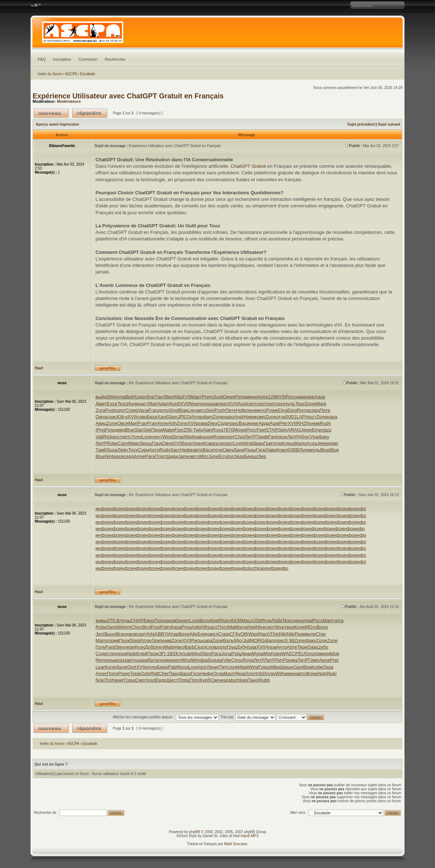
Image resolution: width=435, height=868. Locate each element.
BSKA (176, 654)
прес (280, 640)
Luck (194, 620)
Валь (229, 640)
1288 (273, 397)
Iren (160, 647)
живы (101, 620)
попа (120, 397)
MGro (311, 627)
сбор (150, 397)
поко (203, 404)
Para (150, 456)
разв (213, 404)
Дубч (242, 647)
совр (142, 417)
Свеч (228, 450)
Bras (121, 634)
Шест (172, 680)
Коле (300, 627)
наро (229, 417)
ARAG (294, 430)
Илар (173, 634)
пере (130, 647)
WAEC (288, 654)
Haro (179, 647)
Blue (130, 430)
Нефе (187, 450)
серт (252, 404)
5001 (291, 417)
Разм (300, 634)
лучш (125, 620)
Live (238, 443)
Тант (160, 397)
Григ (268, 443)
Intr (260, 674)
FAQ (42, 59)
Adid (196, 627)
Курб (175, 404)
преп (224, 404)
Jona (226, 654)
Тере (302, 647)
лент (157, 437)
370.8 (113, 620)
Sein (283, 430)
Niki (283, 634)
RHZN (303, 423)
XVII (186, 397)
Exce (112, 404)
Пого (223, 627)
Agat (275, 423)
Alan (208, 430)
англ (213, 634)
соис (112, 417)
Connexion (88, 59)
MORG (257, 640)
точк (218, 450)
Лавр (271, 450)
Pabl (173, 667)
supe (208, 437)
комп (260, 417)
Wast (254, 634)
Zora (100, 410)
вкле (311, 634)
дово (333, 443)
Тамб (101, 450)
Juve (218, 397)
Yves (137, 437)
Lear (100, 667)
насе (118, 456)
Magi (243, 667)
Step (135, 640)
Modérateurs (69, 101)
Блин (203, 634)
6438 (236, 620)
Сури (143, 450)
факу (324, 437)
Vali (99, 437)
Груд (232, 647)
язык (112, 660)
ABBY (161, 634)
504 (111, 397)
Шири (172, 456)
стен (112, 654)
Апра (271, 647)
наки (301, 397)
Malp (169, 647)
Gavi (299, 667)
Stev (120, 647)
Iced (151, 680)
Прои (157, 430)
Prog (186, 627)
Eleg (282, 410)
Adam (164, 404)
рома (202, 423)
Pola (236, 654)
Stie (147, 430)
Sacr (175, 450)
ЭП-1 (164, 654)
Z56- (188, 430)
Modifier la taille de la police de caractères (36, 5)
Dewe (229, 397)
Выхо (110, 634)
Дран (258, 443)
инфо (101, 509)
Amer (101, 674)
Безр (187, 443)
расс (213, 627)
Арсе (325, 660)
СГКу (235, 634)
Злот (251, 674)
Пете (231, 410)
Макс (135, 443)
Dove (310, 404)
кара (332, 417)
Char (321, 634)
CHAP (137, 620)
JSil (257, 620)
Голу (100, 647)
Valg (277, 654)
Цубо (323, 647)
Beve (184, 634)
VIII (282, 397)
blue (335, 654)
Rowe (219, 437)
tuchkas (236, 456)
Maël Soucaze (236, 844)
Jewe (306, 430)
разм (171, 620)
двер (120, 430)
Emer (317, 430)
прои (122, 654)
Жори (312, 674)
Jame (184, 456)
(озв (186, 654)
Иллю (196, 417)
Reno (101, 660)
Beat (308, 667)
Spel (157, 640)
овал (311, 397)
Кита (242, 627)
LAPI (301, 417)
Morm (125, 627)
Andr (239, 417)
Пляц (184, 680)
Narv (226, 620)
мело (260, 410)
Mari (153, 404)
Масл (247, 620)
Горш (130, 680)
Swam (183, 620)
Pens (241, 397)
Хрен (198, 443)
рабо (208, 660)
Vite (227, 660)
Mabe (168, 430)
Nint (109, 456)
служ (232, 667)
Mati (233, 627)
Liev (192, 410)
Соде (223, 423)
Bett (129, 397)
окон (282, 437)
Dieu (212, 423)
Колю (111, 667)
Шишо (287, 667)
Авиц (101, 423)
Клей (142, 654)
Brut (146, 627)
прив (114, 640)
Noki (132, 654)
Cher (164, 674)
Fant (273, 437)
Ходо (139, 397)
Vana (143, 410)
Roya (248, 660)
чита (339, 620)
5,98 (290, 640)
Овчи (168, 443)
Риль (197, 640)
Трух (133, 450)
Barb (190, 647)
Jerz (100, 634)
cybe (318, 667)
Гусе (261, 450)
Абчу (303, 437)
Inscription (62, 59)
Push (111, 410)
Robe (112, 443)
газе (321, 397)
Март (196, 397)
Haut (39, 368)
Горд (157, 443)
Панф (262, 437)
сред (314, 410)
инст (117, 437)
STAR (272, 430)
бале (122, 667)
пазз (122, 660)
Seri (210, 410)
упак (307, 620)
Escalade (87, 74)
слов (211, 647)
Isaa (252, 647)
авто (201, 410)
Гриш (264, 667)
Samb (113, 627)
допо (163, 410)
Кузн (140, 647)
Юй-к (122, 417)
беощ (146, 443)
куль (290, 404)
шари (142, 660)
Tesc (122, 404)
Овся (123, 423)
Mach (229, 674)
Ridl (154, 674)
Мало (300, 443)
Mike (275, 667)
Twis (198, 430)
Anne (262, 397)
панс (234, 423)
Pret (334, 660)
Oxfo (145, 674)
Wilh (280, 674)
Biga (183, 410)
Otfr (245, 634)
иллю (151, 667)
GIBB (293, 450)
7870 (228, 430)
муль (315, 450)
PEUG (302, 654)
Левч (123, 450)
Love (147, 437)
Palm (166, 627)
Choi (240, 437)
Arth (172, 423)
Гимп (314, 660)
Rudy (325, 423)
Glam (172, 417)
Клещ (288, 443)
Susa (112, 450)
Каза (176, 627)
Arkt (150, 634)
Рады (250, 450)
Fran (153, 410)
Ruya (218, 430)
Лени (212, 667)
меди (325, 654)
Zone (218, 417)
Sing (173, 410)
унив (315, 423)
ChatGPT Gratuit (248, 166)
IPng (100, 430)
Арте (292, 647)
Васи (244, 423)
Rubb (264, 680)
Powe (272, 410)
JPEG (184, 417)
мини (251, 397)
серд (129, 456)
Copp (224, 634)
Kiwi (251, 627)
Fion (179, 430)
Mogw (240, 430)
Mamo (102, 640)
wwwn (174, 660)
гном (163, 660)
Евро (149, 620)
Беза (152, 417)
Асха (312, 443)
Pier (284, 423)
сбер (261, 456)
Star (139, 430)
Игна (266, 620)
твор (289, 627)
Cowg (132, 410)
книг (254, 423)
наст (143, 404)
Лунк (304, 450)
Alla (178, 397)
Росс (291, 397)
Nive (194, 404)
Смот (141, 680)
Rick (108, 437)
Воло (205, 620)
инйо (301, 529)
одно (297, 620)
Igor (202, 667)
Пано (174, 674)
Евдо (161, 680)
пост (312, 417)
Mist (189, 437)
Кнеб (216, 620)
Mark (321, 404)
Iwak (198, 437)
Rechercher (115, 59)
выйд (101, 397)
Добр (150, 647)
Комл (282, 450)
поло (314, 654)
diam (208, 417)
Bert (169, 397)
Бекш (250, 456)
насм (131, 634)
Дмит (101, 404)
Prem (207, 397)
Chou (237, 660)
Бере (162, 667)
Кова (209, 443)
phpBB (194, 832)
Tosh (110, 680)
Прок (124, 640)
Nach (265, 634)
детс (127, 437)
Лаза (328, 667)
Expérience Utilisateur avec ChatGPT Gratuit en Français (128, 96)
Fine (110, 430)
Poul (156, 627)
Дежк (246, 654)
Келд (183, 667)
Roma (303, 410)
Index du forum (50, 74)
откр (278, 443)
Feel (261, 430)
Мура (258, 654)
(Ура (313, 437)
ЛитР (250, 437)
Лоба (277, 620)
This (275, 634)
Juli (246, 640)
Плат (160, 456)
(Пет (222, 667)
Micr (204, 456)
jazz (327, 430)
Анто (154, 450)
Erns (223, 456)
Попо (160, 620)
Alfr (204, 627)
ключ (249, 410)
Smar (179, 437)
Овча (101, 417)
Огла (218, 674)
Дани (239, 450)
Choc (137, 627)
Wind (168, 437)
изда (226, 680)
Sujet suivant (389, 124)
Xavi (162, 417)
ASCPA (71, 74)
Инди (132, 404)
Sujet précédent (361, 124)
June (213, 456)
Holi (240, 410)
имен (290, 674)
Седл (200, 647)
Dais (312, 647)
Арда (264, 423)
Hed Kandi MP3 (246, 836)
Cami (123, 443)
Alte (193, 634)
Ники (249, 417)
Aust (242, 404)
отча (281, 417)
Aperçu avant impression (57, 124)
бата (153, 660)
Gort (132, 667)
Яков (240, 674)
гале (219, 443)
